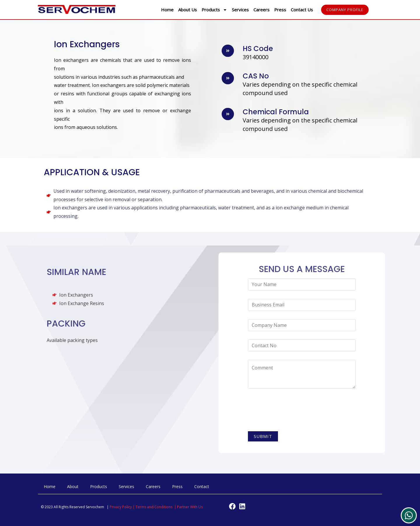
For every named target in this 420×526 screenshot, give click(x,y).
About (73, 486)
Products (214, 10)
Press (280, 10)
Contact (202, 486)
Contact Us (302, 10)
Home (167, 10)
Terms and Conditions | (156, 507)
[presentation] (292, 411)
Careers (261, 10)
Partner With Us (190, 507)
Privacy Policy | (123, 507)
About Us (188, 10)
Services (240, 10)
